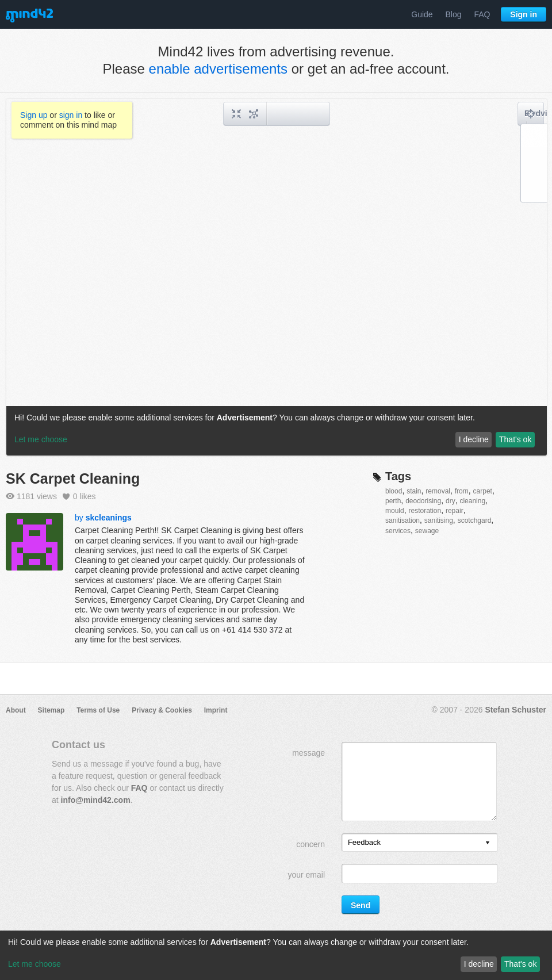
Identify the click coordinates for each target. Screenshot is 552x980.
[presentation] (488, 843)
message (308, 753)
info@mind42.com (96, 800)
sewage (427, 531)
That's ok (520, 964)
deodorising (423, 501)
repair (455, 511)
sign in (71, 115)
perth (393, 501)
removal (438, 491)
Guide (422, 14)
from (462, 491)
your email (306, 875)
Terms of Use (98, 710)
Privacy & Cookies (162, 710)
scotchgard (475, 520)
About (16, 710)
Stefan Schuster (515, 710)
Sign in (524, 14)
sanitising (439, 520)
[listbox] (420, 843)
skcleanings (109, 518)
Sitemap (51, 710)
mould (395, 511)
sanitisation (402, 520)
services (398, 531)
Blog (454, 14)
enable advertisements (218, 69)
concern (310, 844)
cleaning (472, 501)
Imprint (216, 710)
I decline (479, 964)
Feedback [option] (364, 842)
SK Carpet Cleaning (73, 478)
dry (451, 501)
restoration (425, 511)
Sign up (34, 115)
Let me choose (34, 964)
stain (414, 491)
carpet (483, 491)
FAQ (482, 14)
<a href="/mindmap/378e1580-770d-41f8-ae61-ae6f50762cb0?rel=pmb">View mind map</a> (277, 277)
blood (394, 491)
